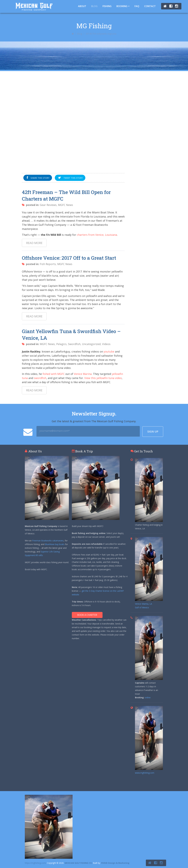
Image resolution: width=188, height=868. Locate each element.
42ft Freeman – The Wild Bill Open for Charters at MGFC (66, 195)
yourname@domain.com (54, 431)
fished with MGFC (54, 374)
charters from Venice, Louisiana (97, 235)
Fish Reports (48, 264)
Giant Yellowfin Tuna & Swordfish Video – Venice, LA (71, 334)
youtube (109, 351)
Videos (106, 344)
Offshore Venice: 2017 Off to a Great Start (69, 258)
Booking (122, 6)
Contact (150, 6)
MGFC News (66, 205)
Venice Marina (83, 374)
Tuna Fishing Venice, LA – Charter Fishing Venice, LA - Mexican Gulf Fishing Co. (34, 7)
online (148, 697)
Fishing (107, 6)
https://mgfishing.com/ (36, 863)
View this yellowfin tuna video (103, 378)
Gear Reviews (48, 205)
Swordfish (74, 344)
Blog (94, 6)
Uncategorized (91, 344)
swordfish (40, 378)
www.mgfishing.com (145, 773)
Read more (34, 243)
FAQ (137, 6)
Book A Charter (87, 615)
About (82, 6)
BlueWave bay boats (55, 544)
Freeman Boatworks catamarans (48, 541)
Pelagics (61, 344)
